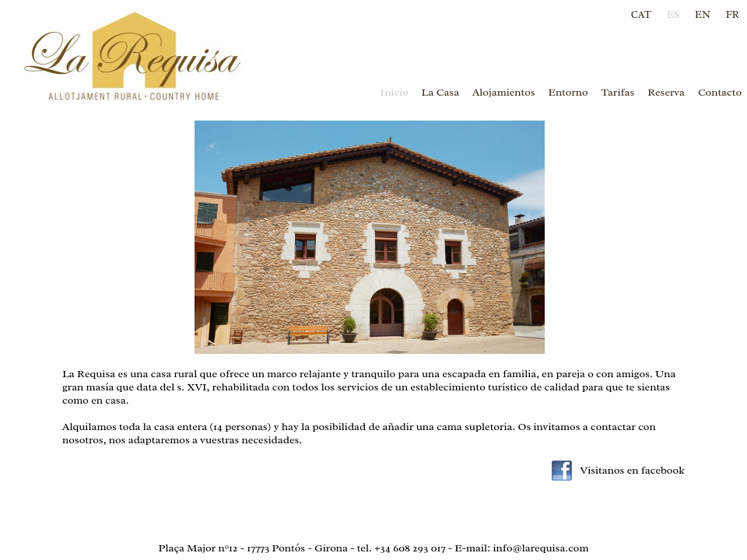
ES (673, 14)
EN (703, 14)
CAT (641, 14)
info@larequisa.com (540, 548)
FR (733, 14)
